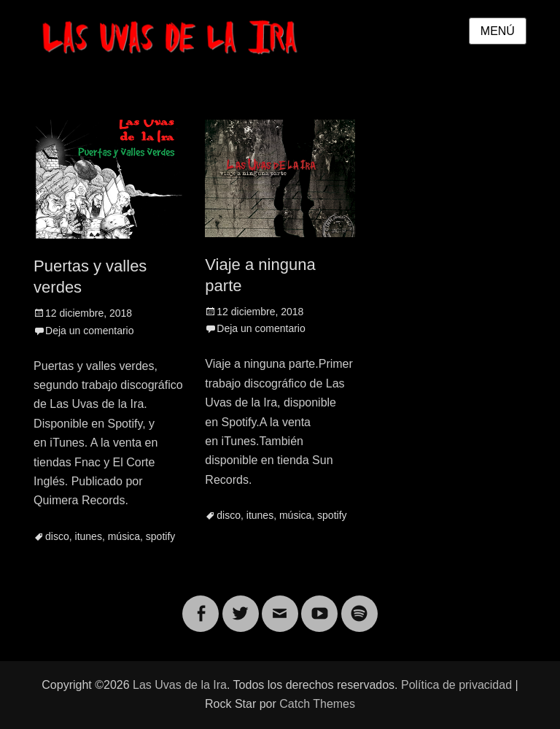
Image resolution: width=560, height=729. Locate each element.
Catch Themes (317, 704)
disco (57, 536)
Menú (498, 31)
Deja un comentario (89, 331)
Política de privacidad (456, 685)
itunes (89, 536)
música (124, 536)
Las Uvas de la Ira (180, 685)
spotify (160, 536)
